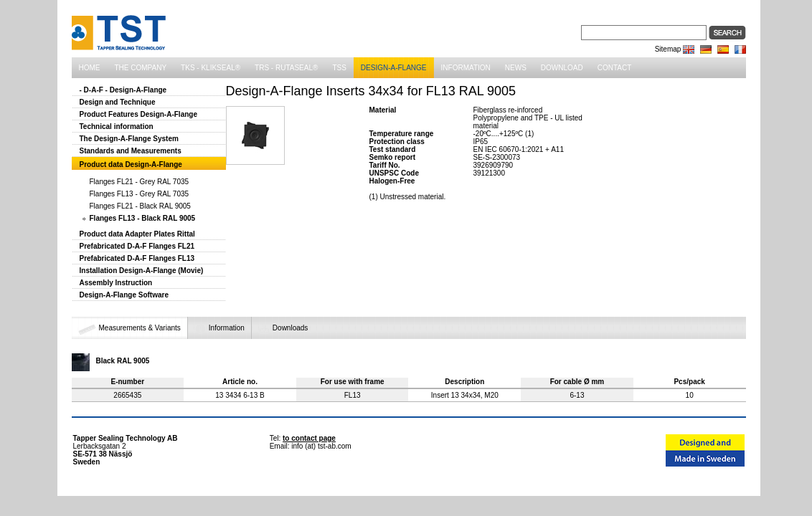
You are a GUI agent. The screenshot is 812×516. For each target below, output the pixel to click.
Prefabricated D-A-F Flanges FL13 (137, 258)
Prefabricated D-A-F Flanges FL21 (137, 246)
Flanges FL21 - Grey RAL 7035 (140, 182)
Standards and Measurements (131, 151)
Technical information (117, 126)
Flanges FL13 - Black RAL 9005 (143, 218)
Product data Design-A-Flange (131, 164)
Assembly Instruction (116, 283)
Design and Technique (118, 102)
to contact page (309, 438)
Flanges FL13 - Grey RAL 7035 (140, 194)
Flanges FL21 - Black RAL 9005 (140, 206)
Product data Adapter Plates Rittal (137, 234)
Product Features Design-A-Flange (138, 114)
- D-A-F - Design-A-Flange (123, 90)
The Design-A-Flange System (129, 139)
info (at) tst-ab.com (321, 446)
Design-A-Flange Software (124, 295)
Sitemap (668, 49)
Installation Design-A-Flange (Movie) (142, 271)
